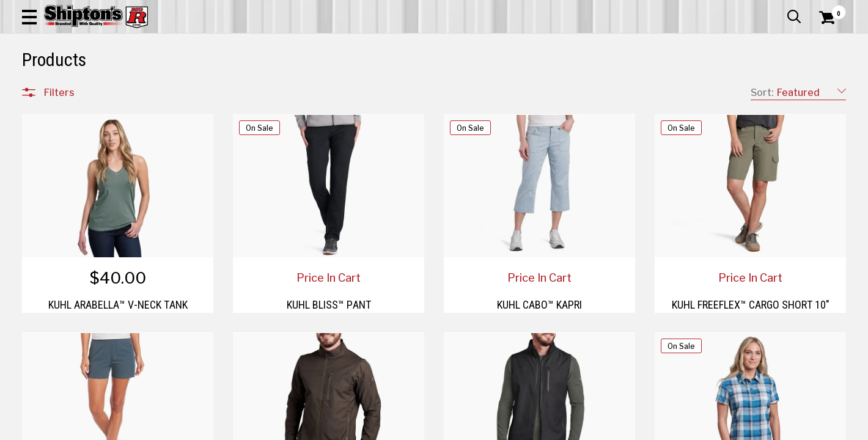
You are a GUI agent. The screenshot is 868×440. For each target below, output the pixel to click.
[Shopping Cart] (825, 44)
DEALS (823, 90)
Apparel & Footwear (85, 90)
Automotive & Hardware (207, 90)
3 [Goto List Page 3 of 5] (568, 428)
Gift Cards (724, 9)
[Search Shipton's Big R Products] (393, 44)
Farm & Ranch (310, 90)
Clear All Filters (50, 130)
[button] (476, 44)
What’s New (778, 9)
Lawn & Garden (591, 90)
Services (829, 9)
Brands (59, 335)
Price (54, 361)
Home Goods (392, 90)
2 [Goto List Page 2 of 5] (550, 428)
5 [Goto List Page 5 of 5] (605, 428)
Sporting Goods (759, 90)
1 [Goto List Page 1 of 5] (531, 428)
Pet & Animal (673, 90)
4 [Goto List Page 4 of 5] (587, 428)
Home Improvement (489, 90)
